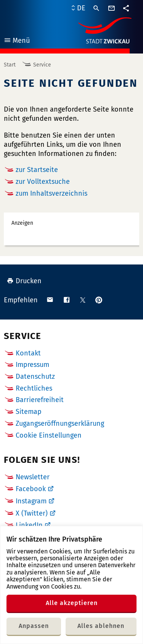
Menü (17, 41)
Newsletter (33, 477)
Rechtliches (34, 388)
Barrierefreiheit (40, 400)
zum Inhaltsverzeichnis (51, 193)
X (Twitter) (32, 513)
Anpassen (34, 626)
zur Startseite (37, 170)
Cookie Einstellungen (49, 436)
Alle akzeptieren (72, 603)
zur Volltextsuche (43, 182)
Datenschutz (35, 376)
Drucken (24, 281)
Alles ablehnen (101, 626)
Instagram (31, 501)
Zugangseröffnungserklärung (60, 423)
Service (42, 65)
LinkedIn (29, 525)
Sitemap (29, 412)
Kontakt (28, 353)
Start (10, 65)
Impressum (32, 365)
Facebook (31, 489)
